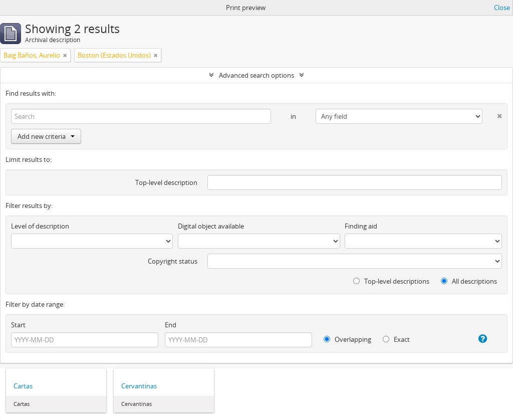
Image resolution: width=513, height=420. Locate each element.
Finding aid (361, 226)
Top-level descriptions (391, 281)
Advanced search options (256, 75)
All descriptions (469, 281)
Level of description (40, 226)
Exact (396, 339)
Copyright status (173, 261)
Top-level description (166, 182)
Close (502, 8)
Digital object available (211, 226)
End (171, 325)
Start (18, 325)
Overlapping (347, 339)
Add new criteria (46, 136)
